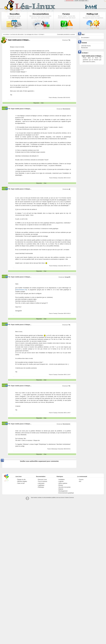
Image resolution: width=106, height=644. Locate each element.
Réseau (61, 485)
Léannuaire (41, 483)
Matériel (61, 489)
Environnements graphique (66, 493)
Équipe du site (21, 480)
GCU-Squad (82, 1)
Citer (42, 103)
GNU (86, 1)
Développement (63, 491)
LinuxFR (76, 1)
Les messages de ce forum (31, 34)
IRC (80, 481)
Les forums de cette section (17, 34)
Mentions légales (22, 481)
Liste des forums (86, 46)
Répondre (36, 103)
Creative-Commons (69, 498)
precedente (66, 34)
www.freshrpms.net (21, 290)
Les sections (6, 34)
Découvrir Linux (42, 480)
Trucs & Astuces (43, 481)
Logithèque (41, 485)
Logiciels (61, 481)
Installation (62, 480)
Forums (81, 480)
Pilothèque (41, 487)
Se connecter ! (85, 38)
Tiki (69, 40)
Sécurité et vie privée (64, 487)
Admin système (63, 483)
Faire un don (21, 483)
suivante (73, 34)
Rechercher (84, 48)
